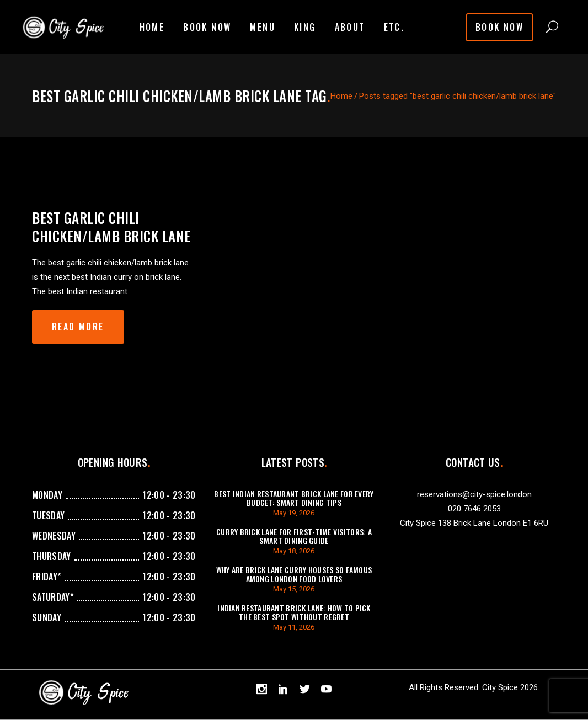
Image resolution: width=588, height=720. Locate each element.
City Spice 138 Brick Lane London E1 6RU (474, 523)
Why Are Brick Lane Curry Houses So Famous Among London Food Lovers (294, 574)
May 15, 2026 (294, 589)
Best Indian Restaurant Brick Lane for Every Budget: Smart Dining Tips (294, 498)
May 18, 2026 (294, 551)
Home (341, 96)
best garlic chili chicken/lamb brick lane (111, 227)
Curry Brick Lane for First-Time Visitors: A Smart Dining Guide (294, 536)
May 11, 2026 (294, 627)
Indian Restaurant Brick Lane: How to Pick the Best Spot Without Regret (294, 612)
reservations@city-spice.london (474, 494)
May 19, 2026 (294, 513)
